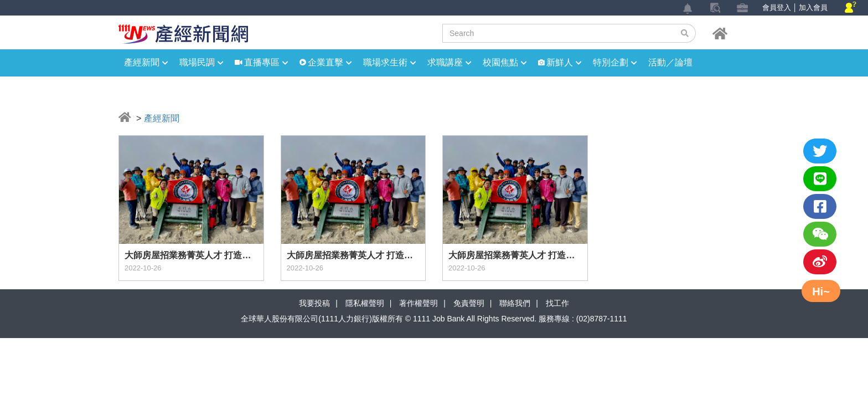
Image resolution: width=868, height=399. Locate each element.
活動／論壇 (670, 62)
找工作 (557, 303)
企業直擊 (330, 62)
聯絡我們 (515, 303)
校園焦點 (505, 62)
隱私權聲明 (365, 303)
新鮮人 (564, 62)
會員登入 (777, 7)
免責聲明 (469, 303)
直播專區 (266, 62)
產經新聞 (146, 62)
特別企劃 (615, 62)
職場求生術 (390, 62)
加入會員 (813, 7)
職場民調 (201, 62)
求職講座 (449, 62)
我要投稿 (314, 303)
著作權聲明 (418, 303)
